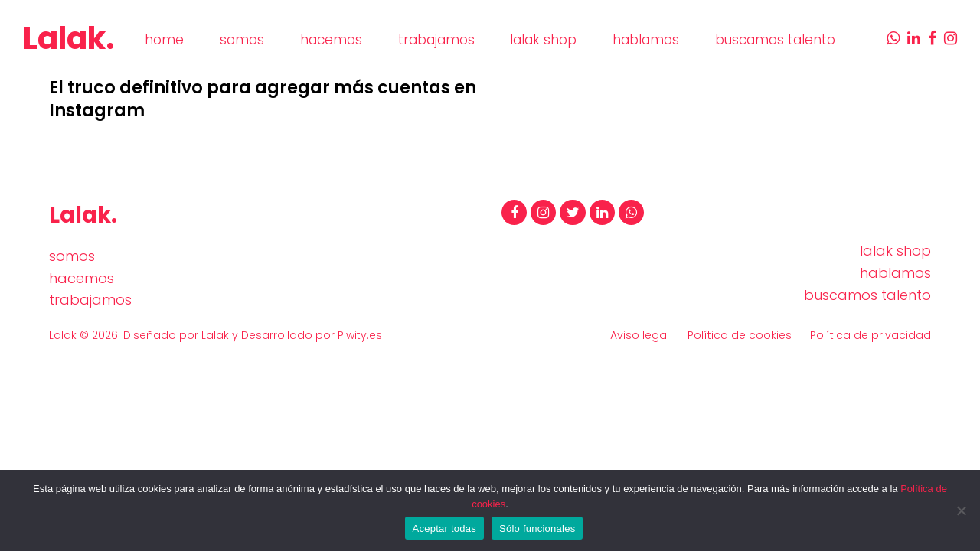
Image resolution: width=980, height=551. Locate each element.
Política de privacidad (871, 335)
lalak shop (895, 251)
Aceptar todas (444, 528)
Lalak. (69, 38)
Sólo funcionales (537, 528)
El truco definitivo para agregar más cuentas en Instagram (263, 99)
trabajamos (90, 300)
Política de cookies (740, 335)
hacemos (82, 278)
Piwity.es (360, 335)
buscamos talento (867, 295)
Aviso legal (640, 335)
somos (72, 256)
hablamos (895, 273)
